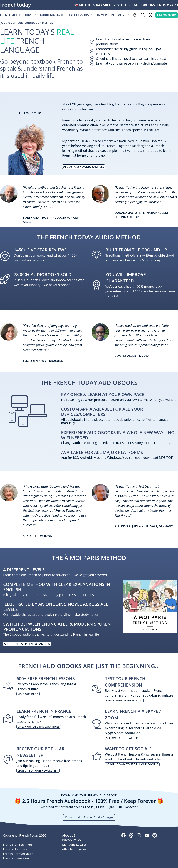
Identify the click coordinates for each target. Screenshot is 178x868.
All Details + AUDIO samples (84, 167)
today (15, 5)
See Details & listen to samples (27, 644)
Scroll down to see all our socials (132, 764)
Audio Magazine (53, 15)
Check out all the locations (39, 727)
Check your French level (124, 700)
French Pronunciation (18, 854)
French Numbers (15, 849)
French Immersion (16, 858)
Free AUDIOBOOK (167, 15)
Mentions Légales (75, 844)
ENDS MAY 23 (168, 5)
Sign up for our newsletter (38, 771)
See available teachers (123, 738)
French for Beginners (18, 844)
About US (69, 835)
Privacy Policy (72, 840)
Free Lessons (82, 15)
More (125, 15)
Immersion (106, 15)
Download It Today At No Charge (89, 817)
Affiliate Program (74, 849)
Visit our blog (28, 694)
